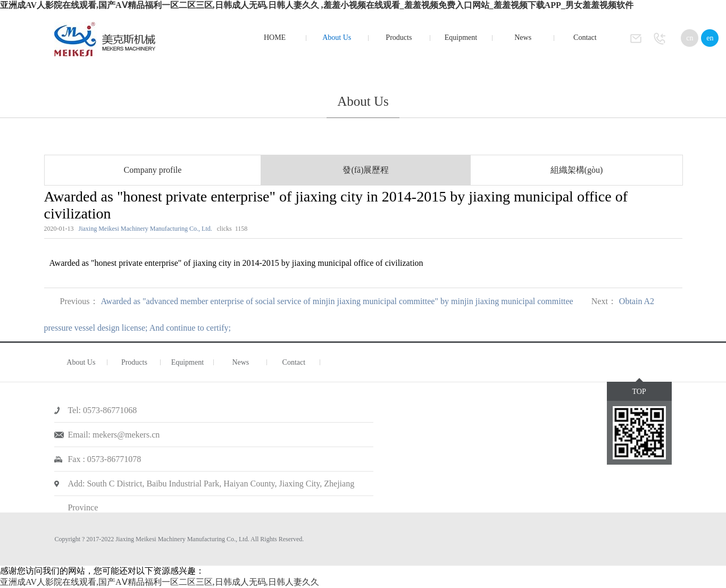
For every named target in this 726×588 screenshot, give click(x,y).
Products (399, 37)
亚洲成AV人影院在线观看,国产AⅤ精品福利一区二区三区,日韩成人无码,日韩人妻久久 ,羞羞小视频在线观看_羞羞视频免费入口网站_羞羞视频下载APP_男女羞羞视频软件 (317, 5)
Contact (585, 37)
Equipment (461, 37)
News (523, 37)
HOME (275, 37)
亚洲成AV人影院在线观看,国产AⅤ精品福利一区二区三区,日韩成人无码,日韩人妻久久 (160, 582)
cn (690, 38)
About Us (337, 37)
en (710, 38)
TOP (639, 392)
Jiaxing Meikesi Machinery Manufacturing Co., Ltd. (145, 229)
